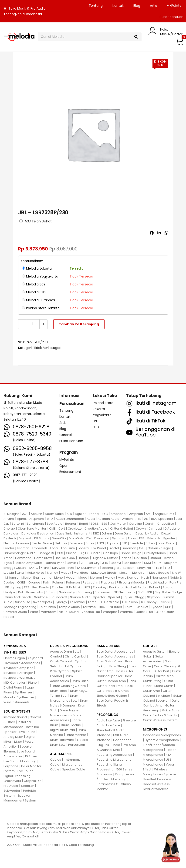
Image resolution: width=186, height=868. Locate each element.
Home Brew (43, 558)
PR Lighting (13, 587)
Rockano (116, 587)
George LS (46, 553)
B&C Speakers (162, 519)
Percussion (77, 745)
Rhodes (58, 587)
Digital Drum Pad (63, 730)
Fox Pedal (99, 548)
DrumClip (59, 538)
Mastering (119, 779)
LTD (167, 568)
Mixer (18, 742)
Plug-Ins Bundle (108, 745)
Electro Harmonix (16, 543)
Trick (102, 607)
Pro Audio (11, 786)
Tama (92, 602)
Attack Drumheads (70, 519)
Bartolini (18, 524)
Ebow (132, 538)
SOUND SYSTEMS (17, 711)
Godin (96, 553)
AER (69, 514)
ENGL (101, 543)
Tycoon (157, 607)
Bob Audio (55, 524)
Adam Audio (54, 514)
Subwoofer (12, 791)
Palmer (58, 582)
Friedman (129, 548)
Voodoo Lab (91, 612)
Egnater (169, 538)
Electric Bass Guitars (112, 696)
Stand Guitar (164, 686)
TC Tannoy (149, 602)
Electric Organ (14, 658)
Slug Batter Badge (168, 592)
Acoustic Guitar (154, 652)
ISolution (140, 558)
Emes (90, 543)
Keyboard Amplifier (18, 668)
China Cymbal (75, 656)
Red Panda (41, 587)
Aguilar (80, 514)
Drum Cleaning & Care (69, 686)
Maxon (124, 573)
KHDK (158, 563)
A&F (25, 514)
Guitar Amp (151, 691)
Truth (129, 607)
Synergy (61, 602)
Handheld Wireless (157, 779)
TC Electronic (109, 602)
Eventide (136, 543)
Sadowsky (67, 592)
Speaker (27, 786)
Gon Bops (110, 553)
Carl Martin (118, 524)
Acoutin (36, 514)
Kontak (118, 6)
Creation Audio (96, 529)
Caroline (135, 524)
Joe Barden (132, 563)
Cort (62, 529)
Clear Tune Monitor (32, 529)
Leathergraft (111, 568)
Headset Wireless (156, 784)
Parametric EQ (108, 784)
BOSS (95, 524)
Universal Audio (15, 612)
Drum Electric (71, 725)
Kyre (71, 568)
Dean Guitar (124, 533)
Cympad (155, 529)
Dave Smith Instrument (73, 533)
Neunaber (159, 578)
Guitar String (152, 681)
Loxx (159, 568)
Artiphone (37, 519)
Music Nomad (128, 578)
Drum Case (80, 681)
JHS (105, 563)
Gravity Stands (155, 553)
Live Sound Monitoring (20, 761)
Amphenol (118, 514)
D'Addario (172, 529)
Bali (96, 421)
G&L (142, 548)
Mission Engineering (36, 578)
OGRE (21, 582)
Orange (34, 582)
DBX (96, 533)
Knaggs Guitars (15, 568)
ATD (50, 519)
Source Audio (80, 597)
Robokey (100, 587)
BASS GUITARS (108, 646)
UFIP (168, 607)
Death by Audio (147, 533)
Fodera (83, 548)
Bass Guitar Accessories (115, 652)
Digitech (10, 538)
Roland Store (103, 403)
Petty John (90, 582)
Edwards (154, 538)
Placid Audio (157, 582)
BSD (96, 427)
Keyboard (35, 658)
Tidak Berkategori (47, 348)
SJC (141, 592)
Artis (153, 6)
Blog (137, 6)
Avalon (127, 519)
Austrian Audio (108, 519)
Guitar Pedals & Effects (160, 715)
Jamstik (72, 563)
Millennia (12, 578)
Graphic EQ (32, 781)
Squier (128, 597)
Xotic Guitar (145, 612)
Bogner (71, 524)
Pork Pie (176, 582)
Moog (83, 578)
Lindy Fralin (145, 568)
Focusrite (68, 548)
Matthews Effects (104, 573)
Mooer (71, 578)
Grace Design (131, 553)
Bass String (118, 666)
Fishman (23, 548)
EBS (142, 538)
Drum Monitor (76, 735)
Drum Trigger (70, 710)
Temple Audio (69, 607)
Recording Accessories (114, 755)
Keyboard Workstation (20, 678)
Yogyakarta (102, 415)
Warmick (127, 612)
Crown (141, 529)
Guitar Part (161, 671)
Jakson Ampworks (29, 563)
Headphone (122, 740)
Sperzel (114, 597)
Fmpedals (40, 548)
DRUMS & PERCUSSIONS (69, 646)
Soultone (41, 597)
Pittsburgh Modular (131, 582)
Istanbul (156, 558)
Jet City (94, 563)
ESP (124, 543)
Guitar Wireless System (160, 720)
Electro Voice (42, 543)
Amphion (136, 514)
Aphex (22, 519)
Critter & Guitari (122, 529)
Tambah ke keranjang (79, 324)
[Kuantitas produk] (33, 324)
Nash (145, 578)
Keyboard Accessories (23, 663)
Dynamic (119, 538)
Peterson (73, 582)
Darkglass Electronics (38, 533)
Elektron (61, 543)
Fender (9, 548)
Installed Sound (15, 717)
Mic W (176, 573)
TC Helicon (130, 602)
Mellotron (139, 573)
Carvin (150, 524)
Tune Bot (142, 607)
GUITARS (150, 646)
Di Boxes (31, 756)
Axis (138, 519)
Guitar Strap (165, 676)
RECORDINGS (107, 715)
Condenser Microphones (162, 735)
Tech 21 (165, 602)
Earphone (11, 766)
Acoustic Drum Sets (65, 652)
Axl (146, 519)
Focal (54, 548)
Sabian (51, 592)
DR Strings (42, 538)
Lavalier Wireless (156, 789)
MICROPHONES (155, 729)
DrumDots (76, 538)
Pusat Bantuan (71, 441)
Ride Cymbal (60, 671)
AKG (105, 514)
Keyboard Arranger (18, 673)
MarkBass (81, 573)
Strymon (153, 597)
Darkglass (11, 533)
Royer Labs (35, 592)
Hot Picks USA (65, 558)
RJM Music (74, 587)
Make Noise (35, 573)
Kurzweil (58, 568)
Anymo (9, 519)
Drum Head (59, 691)
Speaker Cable (74, 769)
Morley (110, 578)
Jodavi (116, 563)
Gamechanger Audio (20, 553)
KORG (34, 568)
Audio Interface (108, 720)
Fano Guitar (166, 543)
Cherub (9, 529)
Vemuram (49, 612)
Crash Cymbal (61, 661)
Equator (113, 543)
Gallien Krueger (159, 548)
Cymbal (56, 656)
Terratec (89, 607)
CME (52, 529)
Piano (32, 683)
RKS (87, 587)
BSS (104, 524)
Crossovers (12, 781)
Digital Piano (13, 687)
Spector (99, 597)
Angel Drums (164, 514)
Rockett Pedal (136, 587)
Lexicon (129, 568)
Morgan (96, 578)
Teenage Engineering (20, 607)
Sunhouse (23, 602)
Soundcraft (59, 597)
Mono (59, 578)
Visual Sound (69, 612)
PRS (27, 587)
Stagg (140, 597)
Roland (155, 587)
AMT (149, 514)
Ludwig (9, 573)
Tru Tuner (115, 607)
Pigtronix (107, 582)
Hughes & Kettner (105, 558)
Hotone (83, 558)
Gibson (71, 553)
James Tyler (55, 563)
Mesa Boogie (159, 573)
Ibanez (126, 558)
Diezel (166, 533)
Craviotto (75, 529)
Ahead (94, 514)
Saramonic (103, 592)
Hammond (23, 558)
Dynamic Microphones (162, 740)
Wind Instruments (17, 702)
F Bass (150, 543)
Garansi (66, 435)
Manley (52, 573)
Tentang (96, 6)
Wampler (110, 612)
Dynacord (102, 538)
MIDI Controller (14, 683)
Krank (45, 568)
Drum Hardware (62, 740)
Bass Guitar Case (110, 661)
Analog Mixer (13, 737)
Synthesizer (24, 692)
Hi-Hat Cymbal (70, 666)
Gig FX (84, 553)
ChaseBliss (166, 524)
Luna (20, 573)
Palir (46, 582)
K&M (147, 563)
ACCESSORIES (61, 754)
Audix (91, 519)
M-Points (174, 6)
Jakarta (99, 409)
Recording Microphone (114, 760)
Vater (34, 612)
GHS (60, 553)
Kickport (171, 563)
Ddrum (107, 533)
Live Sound (27, 732)
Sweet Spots (42, 602)
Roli (21, 592)
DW (89, 538)
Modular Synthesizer (19, 697)
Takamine (77, 602)
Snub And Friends (18, 597)
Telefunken (47, 607)
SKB (149, 592)
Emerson (76, 543)
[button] (179, 41)
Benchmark (35, 524)
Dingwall (25, 538)
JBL (83, 563)
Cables (56, 760)
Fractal (114, 548)
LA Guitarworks (88, 568)
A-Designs (11, 514)
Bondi (83, 524)
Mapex (66, 573)
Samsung (85, 592)
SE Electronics (125, 592)
